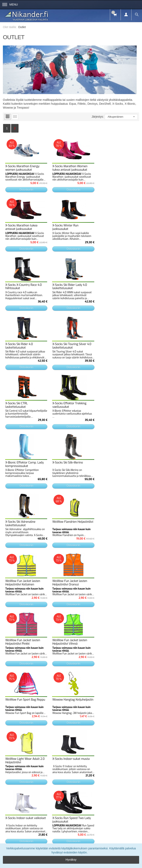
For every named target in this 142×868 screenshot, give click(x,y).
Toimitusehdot (40, 838)
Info (25, 838)
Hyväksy (71, 860)
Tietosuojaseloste (62, 838)
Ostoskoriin (26, 189)
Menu (10, 5)
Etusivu (14, 838)
